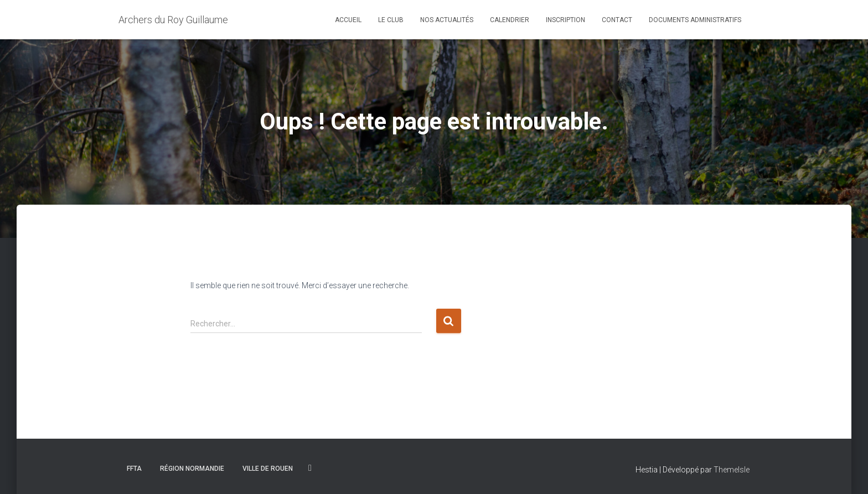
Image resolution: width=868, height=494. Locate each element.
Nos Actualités (447, 20)
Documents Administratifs (695, 20)
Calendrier (510, 20)
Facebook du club (310, 468)
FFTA (134, 469)
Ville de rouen (268, 469)
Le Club (391, 20)
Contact (617, 20)
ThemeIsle (732, 470)
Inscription (565, 20)
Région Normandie (192, 469)
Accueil (348, 20)
